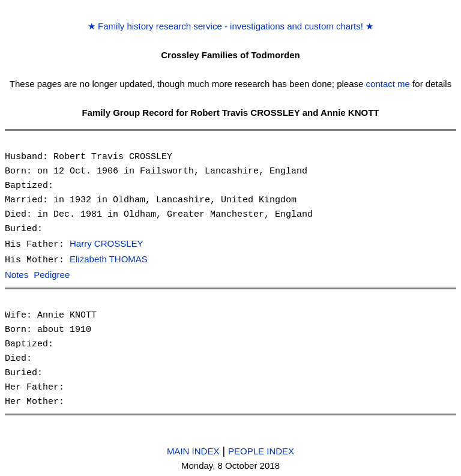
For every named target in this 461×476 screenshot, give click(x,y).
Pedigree (52, 274)
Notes (17, 274)
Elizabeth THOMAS (109, 259)
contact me (388, 84)
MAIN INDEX (193, 449)
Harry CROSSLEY (107, 244)
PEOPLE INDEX (261, 449)
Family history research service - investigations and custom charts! (230, 26)
